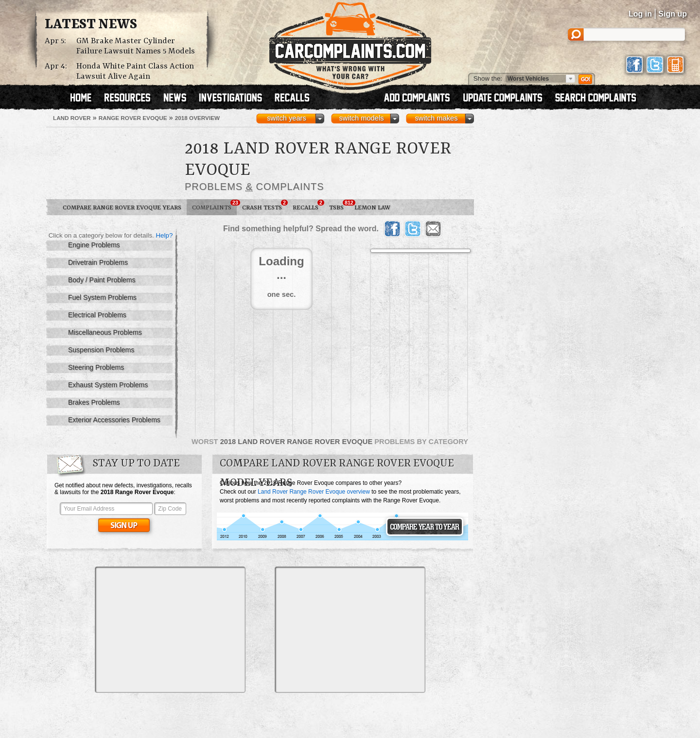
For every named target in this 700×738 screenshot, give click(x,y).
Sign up (673, 14)
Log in (640, 14)
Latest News (91, 25)
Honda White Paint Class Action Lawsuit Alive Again (135, 71)
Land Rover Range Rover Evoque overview (314, 492)
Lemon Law (372, 208)
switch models (361, 118)
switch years (287, 118)
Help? (164, 235)
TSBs (339, 206)
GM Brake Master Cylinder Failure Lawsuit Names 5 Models (136, 46)
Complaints (214, 206)
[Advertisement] (170, 630)
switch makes (437, 118)
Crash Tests (265, 206)
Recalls (308, 206)
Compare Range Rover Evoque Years (122, 208)
